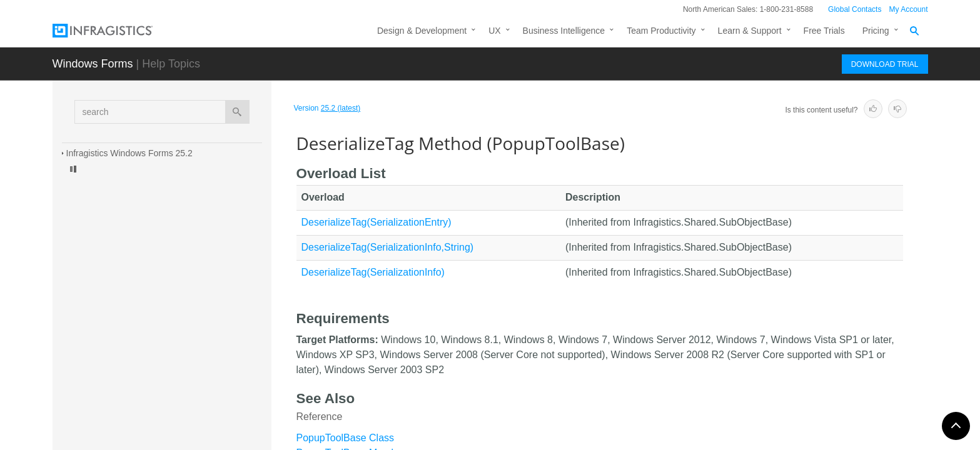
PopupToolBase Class (346, 438)
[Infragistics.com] (115, 31)
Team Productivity (661, 31)
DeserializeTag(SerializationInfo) (373, 272)
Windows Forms (93, 64)
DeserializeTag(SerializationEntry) (376, 222)
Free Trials (824, 31)
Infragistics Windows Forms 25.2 (129, 153)
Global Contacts (855, 9)
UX (494, 31)
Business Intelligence (564, 31)
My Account (908, 9)
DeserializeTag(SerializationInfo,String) (388, 247)
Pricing (876, 31)
